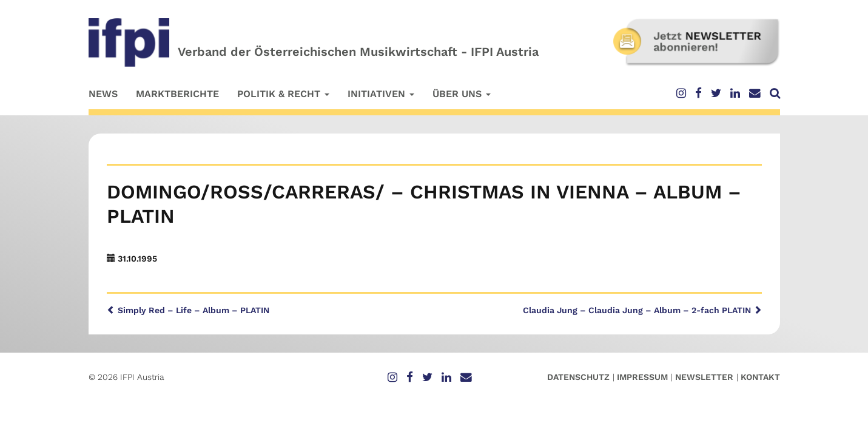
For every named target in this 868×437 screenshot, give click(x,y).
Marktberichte (177, 94)
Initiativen (381, 94)
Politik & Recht (283, 94)
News (103, 94)
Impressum (642, 377)
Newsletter (704, 377)
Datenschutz (578, 377)
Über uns (462, 94)
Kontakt (760, 377)
